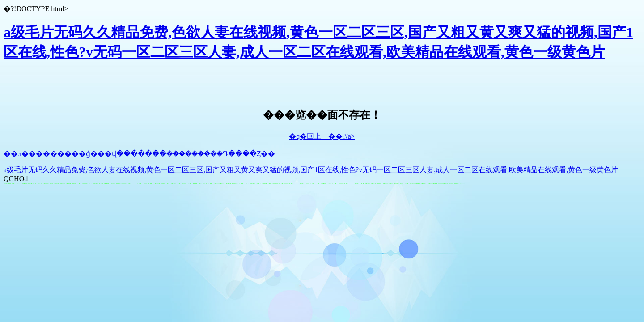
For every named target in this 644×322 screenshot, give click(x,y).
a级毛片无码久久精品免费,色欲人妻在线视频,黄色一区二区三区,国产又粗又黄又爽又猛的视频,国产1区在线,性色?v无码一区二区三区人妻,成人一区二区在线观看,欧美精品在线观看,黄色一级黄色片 (311, 170)
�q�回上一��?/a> (322, 136)
